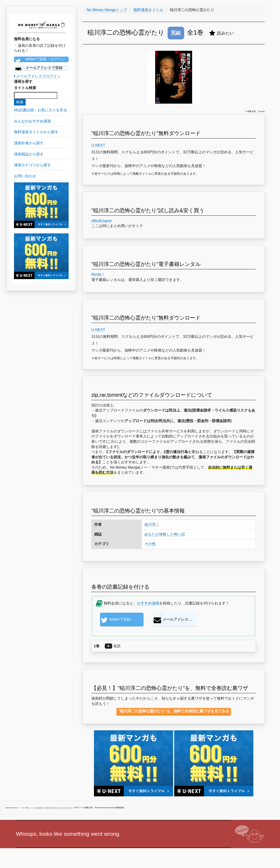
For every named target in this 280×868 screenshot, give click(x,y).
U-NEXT (98, 145)
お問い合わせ (69, 808)
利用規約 (48, 808)
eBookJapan (102, 221)
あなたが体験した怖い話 (165, 534)
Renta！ (98, 274)
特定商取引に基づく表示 (58, 808)
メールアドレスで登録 (38, 68)
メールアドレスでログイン (37, 76)
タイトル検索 (25, 88)
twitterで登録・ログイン (39, 59)
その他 (150, 544)
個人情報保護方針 (39, 808)
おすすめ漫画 (148, 603)
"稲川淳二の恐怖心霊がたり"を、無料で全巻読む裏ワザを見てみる (174, 711)
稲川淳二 (152, 524)
